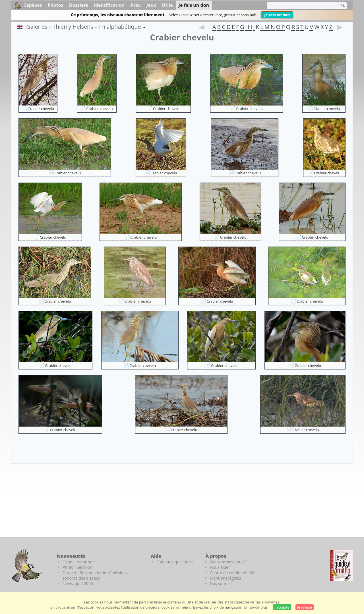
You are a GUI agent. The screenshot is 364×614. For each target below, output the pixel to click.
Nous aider (220, 567)
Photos (55, 5)
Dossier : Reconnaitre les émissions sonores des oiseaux (95, 575)
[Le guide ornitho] (341, 566)
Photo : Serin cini (78, 567)
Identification (109, 5)
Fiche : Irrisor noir (79, 562)
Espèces (33, 5)
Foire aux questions (175, 562)
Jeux (151, 5)
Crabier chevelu (41, 109)
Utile (167, 5)
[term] (300, 6)
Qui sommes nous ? (228, 562)
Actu (136, 5)
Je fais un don (277, 15)
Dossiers (78, 5)
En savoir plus (256, 607)
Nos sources (221, 583)
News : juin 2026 (78, 583)
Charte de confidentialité (233, 573)
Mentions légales (226, 578)
